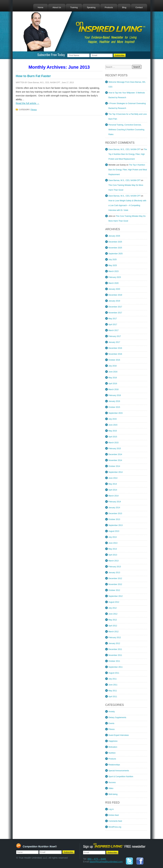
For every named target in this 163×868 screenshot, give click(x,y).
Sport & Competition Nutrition (121, 777)
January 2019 (114, 301)
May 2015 (113, 431)
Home (41, 7)
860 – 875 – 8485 (97, 859)
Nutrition (112, 753)
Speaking (91, 7)
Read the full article (28, 103)
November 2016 (115, 354)
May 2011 (113, 691)
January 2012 (114, 643)
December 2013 (115, 513)
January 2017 (114, 342)
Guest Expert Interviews (119, 735)
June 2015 (113, 425)
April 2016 (113, 384)
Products (109, 7)
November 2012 (115, 584)
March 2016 (113, 389)
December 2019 (115, 295)
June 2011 (113, 685)
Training (74, 7)
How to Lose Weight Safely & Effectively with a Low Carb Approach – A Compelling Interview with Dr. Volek (127, 205)
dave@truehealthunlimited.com (106, 862)
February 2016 (115, 395)
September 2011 (115, 667)
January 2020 (114, 289)
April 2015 (113, 437)
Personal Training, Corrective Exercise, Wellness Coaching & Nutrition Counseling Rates (126, 130)
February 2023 (115, 277)
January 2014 (114, 508)
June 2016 (113, 372)
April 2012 (113, 626)
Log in (111, 809)
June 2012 (113, 614)
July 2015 (112, 419)
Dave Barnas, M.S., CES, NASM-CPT (44, 83)
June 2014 (113, 478)
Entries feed (113, 815)
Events (111, 723)
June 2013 (113, 543)
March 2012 (113, 632)
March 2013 (113, 561)
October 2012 (114, 590)
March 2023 (113, 271)
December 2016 (115, 348)
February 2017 (115, 336)
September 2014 (115, 472)
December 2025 (115, 242)
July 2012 (112, 608)
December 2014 (115, 454)
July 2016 (112, 366)
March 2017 (113, 330)
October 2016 (114, 360)
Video (111, 788)
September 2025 (115, 254)
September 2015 (115, 413)
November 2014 (115, 460)
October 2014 (114, 466)
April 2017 (113, 325)
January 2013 (114, 573)
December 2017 (115, 307)
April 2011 (113, 697)
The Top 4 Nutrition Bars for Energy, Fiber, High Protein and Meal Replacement (128, 154)
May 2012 (113, 620)
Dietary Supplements (117, 717)
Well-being (113, 794)
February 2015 (115, 449)
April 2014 (113, 490)
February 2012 (115, 638)
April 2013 (113, 555)
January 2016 (114, 401)
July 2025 (112, 260)
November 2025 (115, 248)
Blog (124, 7)
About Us (57, 7)
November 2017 (115, 313)
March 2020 (113, 283)
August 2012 (114, 602)
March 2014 (113, 496)
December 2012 (115, 578)
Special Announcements (119, 771)
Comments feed (115, 821)
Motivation (113, 747)
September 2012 (115, 596)
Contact (139, 7)
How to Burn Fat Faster (33, 76)
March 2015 (113, 443)
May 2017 (113, 319)
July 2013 (112, 537)
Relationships (114, 765)
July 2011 (112, 679)
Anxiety (112, 712)
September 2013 (115, 525)
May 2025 (113, 265)
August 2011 (114, 673)
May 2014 (113, 484)
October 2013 (114, 519)
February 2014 (115, 502)
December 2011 (115, 649)
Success (112, 782)
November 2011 (115, 655)
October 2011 (114, 661)
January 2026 (114, 236)
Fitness (34, 110)
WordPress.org (115, 827)
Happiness (113, 741)
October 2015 (114, 407)
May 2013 (113, 549)
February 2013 (115, 567)
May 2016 (113, 378)
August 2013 (114, 531)
